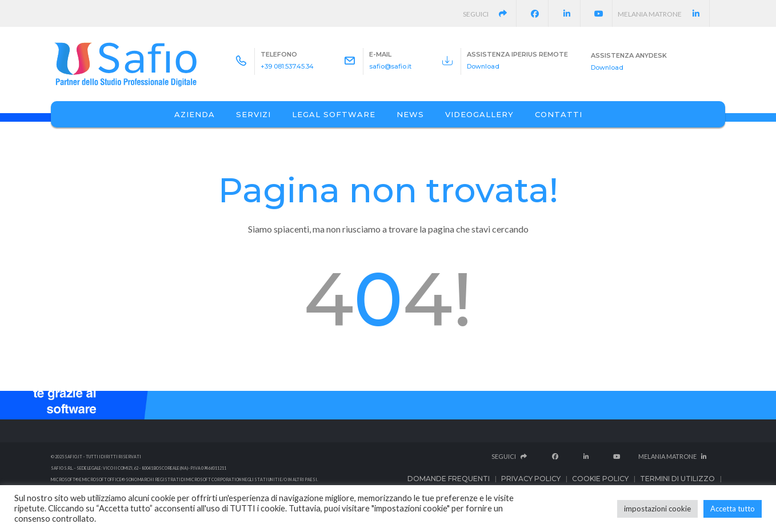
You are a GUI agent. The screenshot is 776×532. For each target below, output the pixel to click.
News (410, 114)
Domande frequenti (449, 479)
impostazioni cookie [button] (657, 509)
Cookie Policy (600, 479)
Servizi (253, 114)
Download (483, 66)
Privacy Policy (531, 479)
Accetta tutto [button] (733, 509)
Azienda (195, 114)
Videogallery (479, 114)
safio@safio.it (390, 66)
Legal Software (334, 114)
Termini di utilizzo (677, 479)
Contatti (559, 114)
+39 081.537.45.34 (287, 66)
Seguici (490, 14)
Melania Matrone (664, 14)
